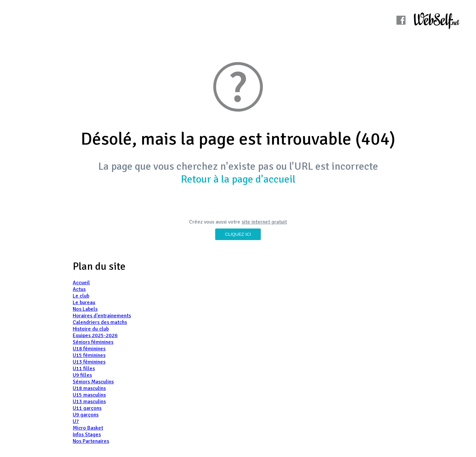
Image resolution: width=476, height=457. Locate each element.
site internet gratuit (264, 222)
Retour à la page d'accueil (238, 179)
